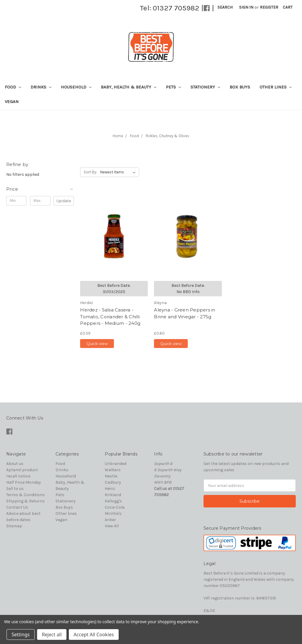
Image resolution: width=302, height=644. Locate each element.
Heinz (110, 489)
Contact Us (17, 507)
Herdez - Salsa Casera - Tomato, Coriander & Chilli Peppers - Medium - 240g (110, 317)
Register (269, 7)
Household (76, 87)
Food (13, 87)
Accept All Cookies (94, 634)
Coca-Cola (115, 507)
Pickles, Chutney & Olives (167, 136)
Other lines (276, 87)
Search (225, 7)
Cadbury (113, 482)
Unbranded (116, 464)
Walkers (113, 470)
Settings (21, 634)
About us (15, 464)
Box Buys (240, 87)
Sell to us (15, 489)
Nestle (111, 476)
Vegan (12, 102)
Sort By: (90, 172)
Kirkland (113, 495)
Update (64, 201)
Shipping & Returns (26, 501)
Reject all (52, 634)
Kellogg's (113, 501)
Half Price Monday (24, 482)
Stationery (205, 87)
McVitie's (113, 514)
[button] (40, 189)
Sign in (246, 7)
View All (112, 526)
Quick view (97, 344)
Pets (173, 87)
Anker (110, 520)
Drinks (41, 87)
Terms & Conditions (26, 495)
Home (118, 136)
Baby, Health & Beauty (129, 87)
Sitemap (14, 526)
